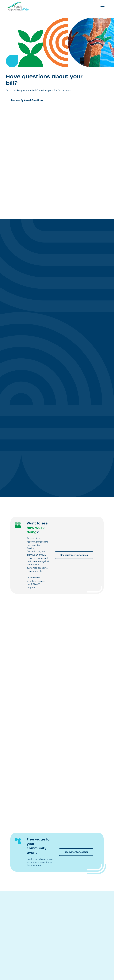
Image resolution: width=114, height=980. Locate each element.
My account (78, 920)
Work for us (78, 932)
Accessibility (57, 961)
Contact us (77, 914)
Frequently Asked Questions (27, 100)
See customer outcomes (74, 445)
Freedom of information (18, 961)
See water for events (76, 742)
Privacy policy (40, 961)
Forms (75, 926)
